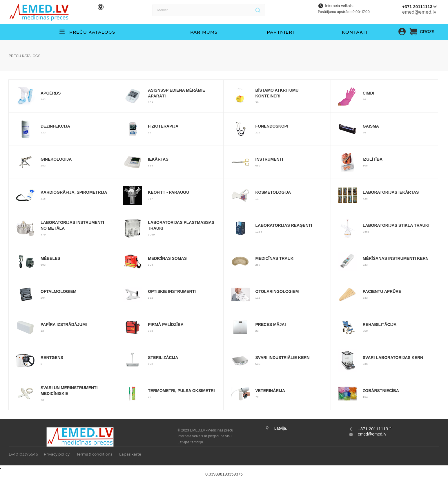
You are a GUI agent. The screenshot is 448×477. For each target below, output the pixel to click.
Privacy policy (57, 454)
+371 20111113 (417, 7)
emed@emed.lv (419, 12)
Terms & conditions (94, 454)
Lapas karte (130, 454)
